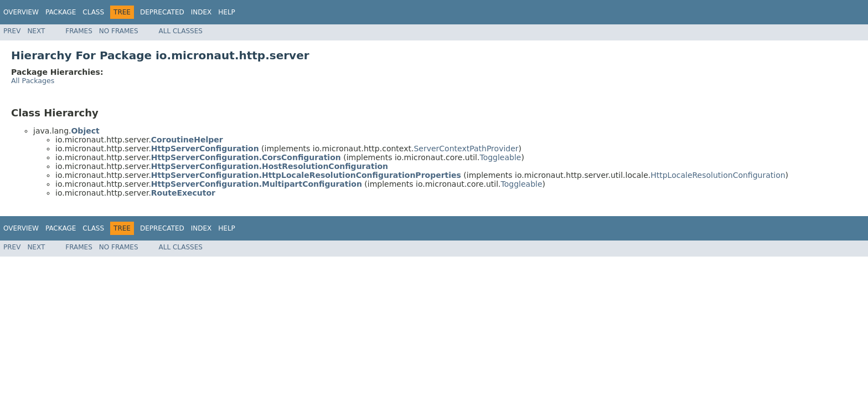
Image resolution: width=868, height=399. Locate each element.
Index (201, 12)
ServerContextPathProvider (466, 149)
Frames (79, 31)
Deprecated (162, 12)
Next (36, 31)
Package (61, 12)
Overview (21, 12)
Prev (12, 31)
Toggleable (500, 157)
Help (227, 12)
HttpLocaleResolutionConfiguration (718, 175)
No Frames (119, 31)
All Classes (181, 31)
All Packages (33, 81)
